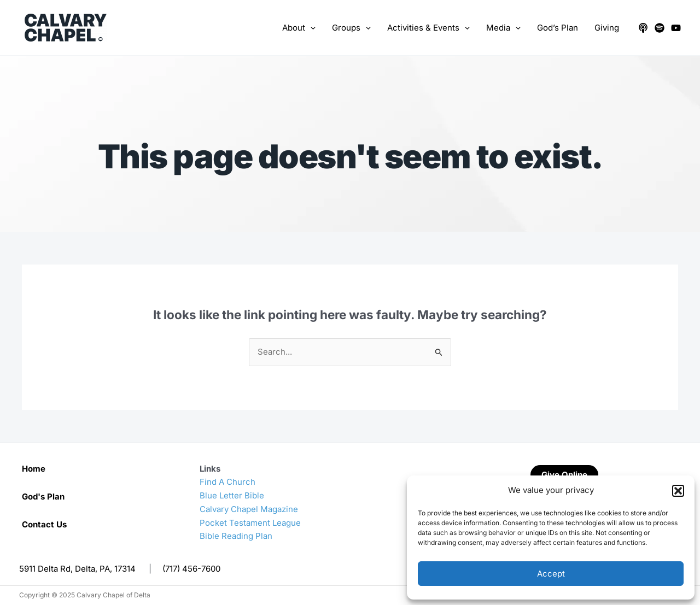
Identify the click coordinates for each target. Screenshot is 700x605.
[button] (678, 491)
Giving (607, 28)
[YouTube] (676, 28)
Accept (551, 574)
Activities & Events (428, 28)
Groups (351, 28)
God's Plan (43, 497)
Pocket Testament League (250, 523)
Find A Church (227, 482)
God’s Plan (558, 28)
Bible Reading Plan (236, 536)
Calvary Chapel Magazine (249, 509)
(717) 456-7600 (191, 569)
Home (34, 469)
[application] (310, 28)
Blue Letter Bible (232, 495)
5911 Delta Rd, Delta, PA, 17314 (77, 569)
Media (503, 28)
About (299, 28)
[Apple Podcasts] (643, 28)
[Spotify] (660, 28)
